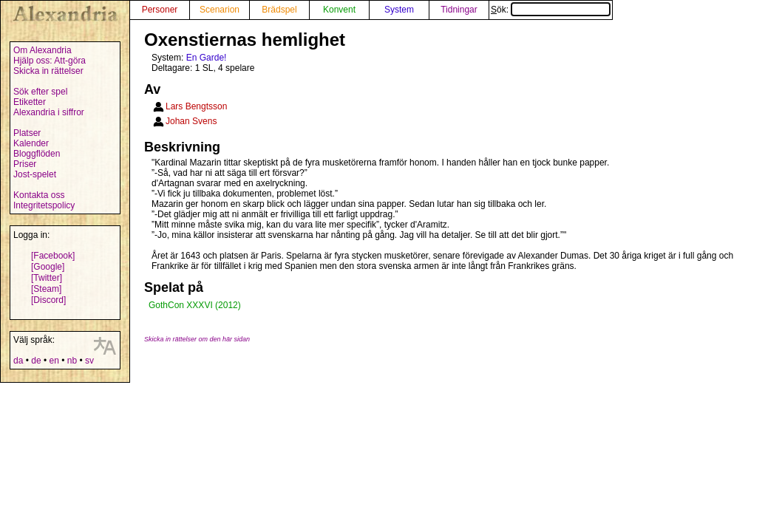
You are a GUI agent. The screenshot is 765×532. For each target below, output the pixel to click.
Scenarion (220, 10)
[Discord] (48, 300)
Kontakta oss (39, 195)
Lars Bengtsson (196, 106)
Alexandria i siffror (49, 112)
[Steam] (46, 289)
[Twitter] (47, 278)
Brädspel (279, 10)
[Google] (48, 267)
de (36, 361)
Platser (27, 133)
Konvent (339, 10)
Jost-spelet (35, 174)
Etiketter (30, 102)
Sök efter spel (40, 92)
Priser (25, 164)
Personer (160, 10)
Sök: (551, 10)
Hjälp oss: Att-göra (50, 61)
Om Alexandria (42, 50)
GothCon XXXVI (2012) (195, 305)
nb (72, 361)
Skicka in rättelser (48, 71)
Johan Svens (191, 121)
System (399, 10)
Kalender (31, 143)
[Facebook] (53, 256)
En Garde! (207, 58)
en (54, 361)
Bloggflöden (37, 154)
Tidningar (459, 10)
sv (89, 361)
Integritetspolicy (44, 205)
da (18, 361)
